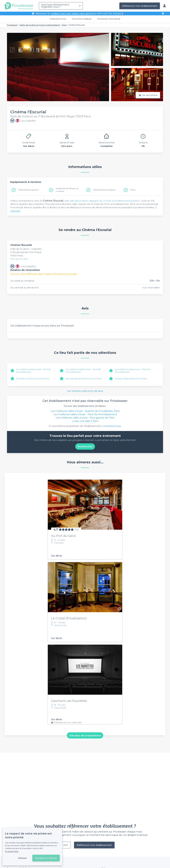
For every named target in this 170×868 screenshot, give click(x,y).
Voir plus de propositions (85, 735)
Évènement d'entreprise (109, 19)
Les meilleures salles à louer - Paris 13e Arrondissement (85, 414)
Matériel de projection (29, 190)
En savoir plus (12, 851)
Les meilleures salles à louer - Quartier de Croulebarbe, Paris (85, 411)
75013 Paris (17, 255)
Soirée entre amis (58, 19)
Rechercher (85, 446)
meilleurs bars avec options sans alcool (71, 13)
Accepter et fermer (46, 858)
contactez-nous (112, 426)
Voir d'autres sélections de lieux (85, 391)
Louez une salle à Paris (85, 421)
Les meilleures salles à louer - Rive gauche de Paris (85, 418)
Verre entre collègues (82, 19)
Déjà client (63, 845)
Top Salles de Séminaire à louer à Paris (83, 379)
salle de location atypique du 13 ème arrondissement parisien (105, 201)
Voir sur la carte (19, 259)
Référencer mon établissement (140, 6)
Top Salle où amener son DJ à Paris (33, 379)
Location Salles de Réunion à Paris (131, 379)
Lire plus (15, 211)
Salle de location (20, 249)
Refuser (22, 858)
